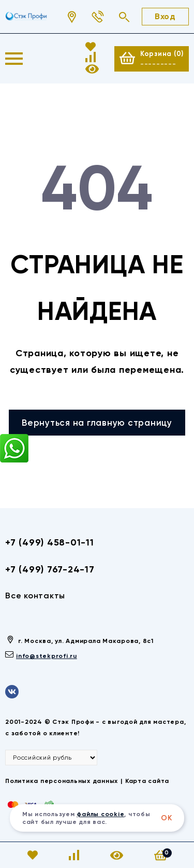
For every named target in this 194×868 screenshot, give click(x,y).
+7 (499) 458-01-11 (50, 542)
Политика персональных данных (62, 781)
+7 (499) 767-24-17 (50, 569)
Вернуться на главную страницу (97, 423)
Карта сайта (147, 781)
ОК (167, 818)
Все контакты (35, 596)
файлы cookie (100, 814)
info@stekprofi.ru (47, 656)
